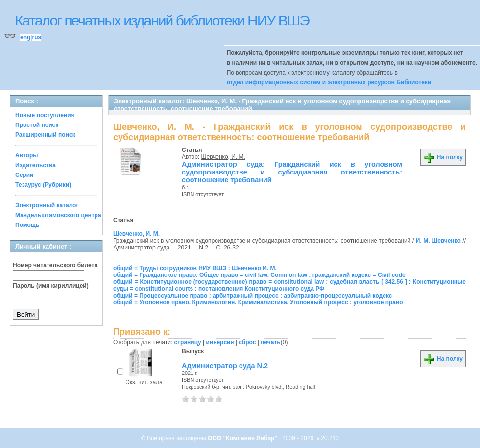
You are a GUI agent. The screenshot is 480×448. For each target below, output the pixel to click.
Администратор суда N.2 (225, 366)
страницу (188, 342)
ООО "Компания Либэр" (243, 438)
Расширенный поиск (45, 135)
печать (271, 342)
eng (25, 37)
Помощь (27, 225)
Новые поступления (45, 115)
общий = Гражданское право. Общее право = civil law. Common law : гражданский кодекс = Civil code (259, 275)
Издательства (36, 165)
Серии (24, 175)
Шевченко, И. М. (223, 157)
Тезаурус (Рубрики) (43, 185)
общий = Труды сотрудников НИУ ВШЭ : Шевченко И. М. (195, 268)
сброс (247, 342)
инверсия (220, 342)
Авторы (27, 155)
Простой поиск (37, 125)
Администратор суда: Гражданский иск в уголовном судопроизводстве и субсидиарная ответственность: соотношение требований (292, 172)
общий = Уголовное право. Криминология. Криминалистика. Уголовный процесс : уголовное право (258, 302)
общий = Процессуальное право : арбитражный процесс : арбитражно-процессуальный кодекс (252, 296)
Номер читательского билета (55, 265)
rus (36, 37)
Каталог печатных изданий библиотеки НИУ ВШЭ (162, 20)
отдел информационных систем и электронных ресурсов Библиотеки (329, 82)
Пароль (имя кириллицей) (51, 286)
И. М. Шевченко (438, 241)
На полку (443, 157)
